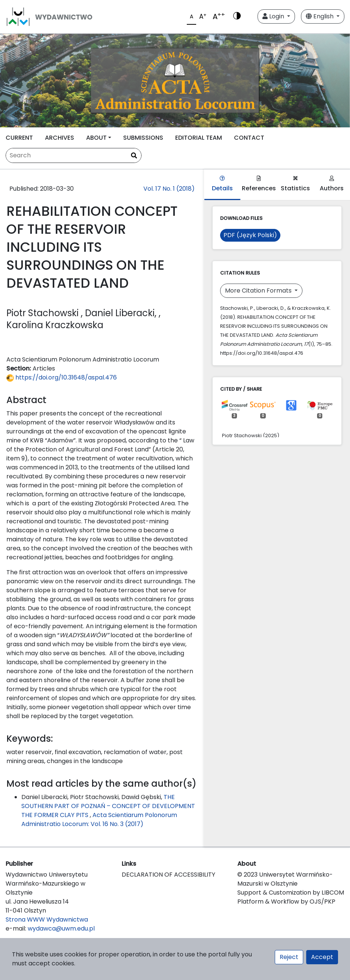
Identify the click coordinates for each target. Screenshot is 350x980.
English (320, 16)
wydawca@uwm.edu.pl (61, 928)
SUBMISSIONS (143, 138)
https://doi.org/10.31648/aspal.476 (62, 377)
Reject (289, 957)
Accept (322, 957)
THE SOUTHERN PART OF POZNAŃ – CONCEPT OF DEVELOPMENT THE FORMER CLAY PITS (108, 806)
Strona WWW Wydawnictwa (47, 919)
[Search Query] (74, 155)
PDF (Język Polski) (250, 235)
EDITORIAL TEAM (199, 138)
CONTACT (249, 138)
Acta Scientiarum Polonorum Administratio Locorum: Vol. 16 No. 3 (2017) (99, 819)
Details (222, 184)
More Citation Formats (259, 291)
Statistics (295, 184)
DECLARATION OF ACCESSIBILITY (168, 875)
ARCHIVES (60, 138)
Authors (332, 184)
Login (274, 16)
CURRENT (19, 138)
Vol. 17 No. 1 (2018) (169, 189)
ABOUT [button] (96, 138)
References (259, 184)
